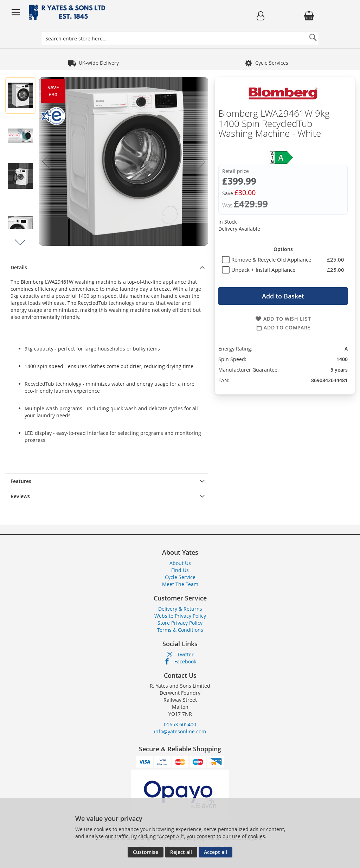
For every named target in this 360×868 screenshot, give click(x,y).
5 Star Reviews (267, 63)
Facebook (185, 661)
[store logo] (120, 12)
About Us (180, 563)
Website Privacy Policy (180, 616)
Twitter (185, 654)
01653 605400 (180, 724)
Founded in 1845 (99, 63)
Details (19, 267)
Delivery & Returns (180, 609)
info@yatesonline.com (180, 731)
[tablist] (283, 259)
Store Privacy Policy (180, 623)
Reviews (20, 496)
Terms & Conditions (180, 630)
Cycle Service (180, 577)
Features (21, 481)
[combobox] (180, 38)
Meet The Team (180, 584)
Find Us (180, 570)
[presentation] (107, 267)
